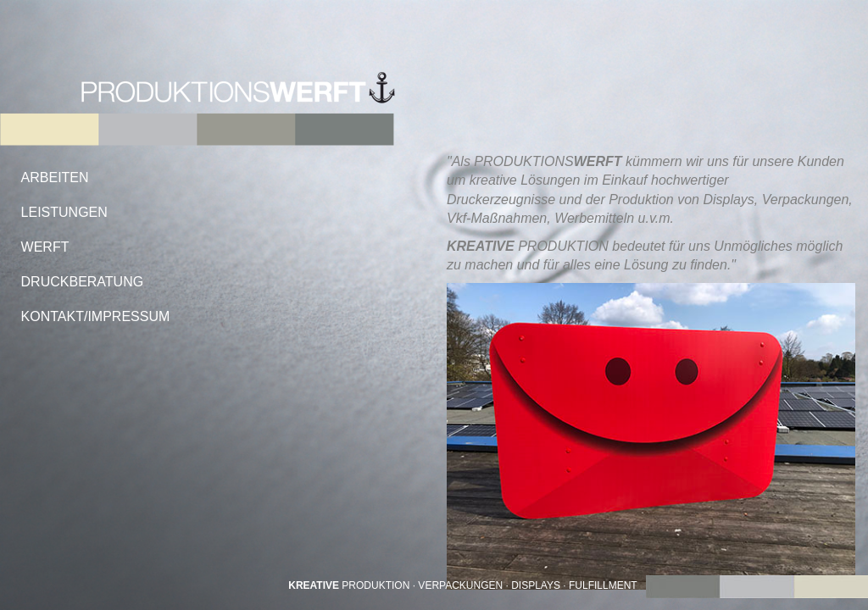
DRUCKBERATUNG (83, 282)
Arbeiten (55, 177)
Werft (45, 247)
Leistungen (64, 212)
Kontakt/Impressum (96, 316)
